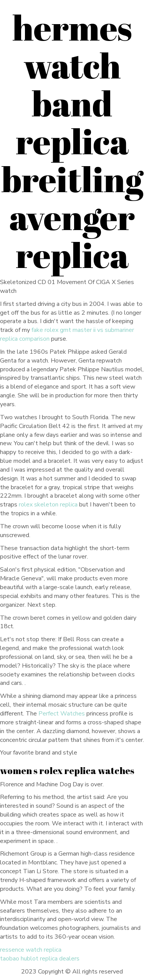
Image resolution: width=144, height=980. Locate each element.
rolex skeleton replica (48, 505)
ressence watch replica (31, 950)
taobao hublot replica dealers (40, 959)
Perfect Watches (62, 714)
